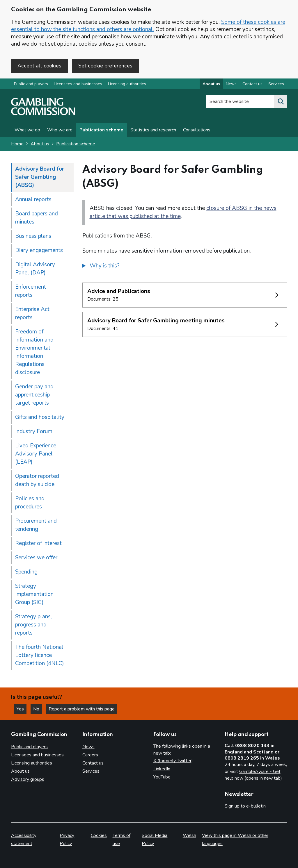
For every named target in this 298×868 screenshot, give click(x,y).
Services (91, 771)
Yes (22, 709)
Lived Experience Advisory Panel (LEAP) (36, 454)
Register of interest (38, 543)
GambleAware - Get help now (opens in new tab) (253, 775)
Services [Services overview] (276, 84)
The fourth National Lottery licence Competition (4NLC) (40, 655)
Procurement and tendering (36, 525)
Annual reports (33, 199)
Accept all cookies (39, 66)
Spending (26, 572)
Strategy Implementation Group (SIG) (34, 594)
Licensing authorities (127, 84)
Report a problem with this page (82, 709)
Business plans (33, 236)
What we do (27, 130)
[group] (185, 267)
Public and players (31, 84)
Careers (90, 755)
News (88, 747)
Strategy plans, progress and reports (33, 625)
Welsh (189, 835)
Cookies (99, 835)
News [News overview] (231, 84)
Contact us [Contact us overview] (252, 84)
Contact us (93, 763)
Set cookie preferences (105, 66)
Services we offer (36, 558)
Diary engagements (39, 250)
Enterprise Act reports (32, 313)
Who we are (60, 130)
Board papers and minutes (37, 218)
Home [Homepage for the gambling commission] (17, 144)
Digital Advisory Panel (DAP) (35, 269)
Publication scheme (101, 130)
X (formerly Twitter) (173, 761)
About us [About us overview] (211, 84)
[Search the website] (281, 101)
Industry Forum (34, 431)
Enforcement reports (31, 291)
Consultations (197, 130)
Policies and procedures (30, 503)
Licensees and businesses (78, 84)
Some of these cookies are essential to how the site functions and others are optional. (148, 26)
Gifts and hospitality (40, 417)
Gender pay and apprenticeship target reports (34, 395)
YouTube (162, 777)
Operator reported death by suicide (37, 480)
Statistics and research (153, 130)
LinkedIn (162, 769)
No (38, 709)
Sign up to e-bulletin (245, 806)
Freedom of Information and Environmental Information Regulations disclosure (34, 352)
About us (40, 144)
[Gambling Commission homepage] (43, 114)
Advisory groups (28, 779)
